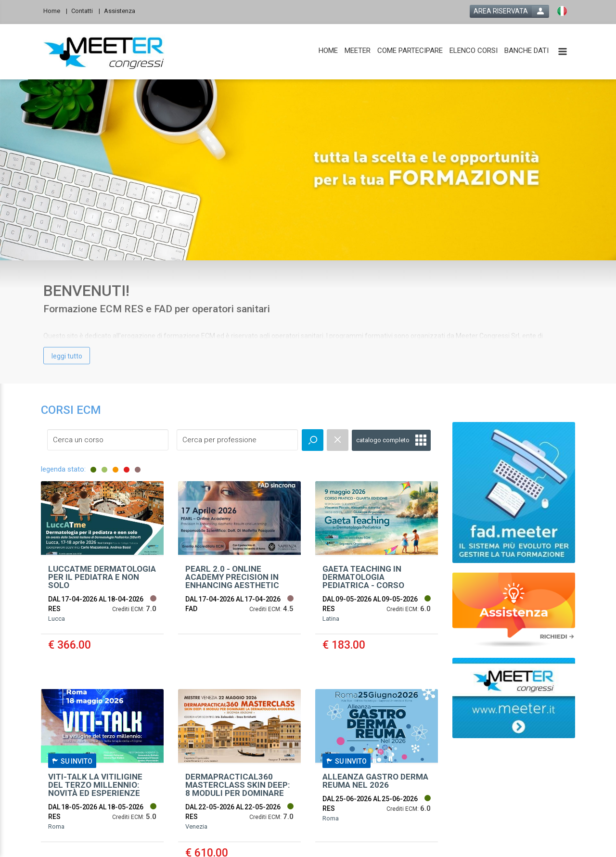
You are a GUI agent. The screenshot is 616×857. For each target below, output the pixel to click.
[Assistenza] (122, 10)
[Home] (55, 10)
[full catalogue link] (391, 440)
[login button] (509, 11)
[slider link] (514, 610)
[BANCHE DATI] (526, 51)
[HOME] (328, 51)
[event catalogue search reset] (338, 440)
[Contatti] (86, 10)
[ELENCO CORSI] (474, 51)
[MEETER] (358, 51)
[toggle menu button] (563, 52)
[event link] (102, 578)
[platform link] (104, 52)
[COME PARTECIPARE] (410, 51)
